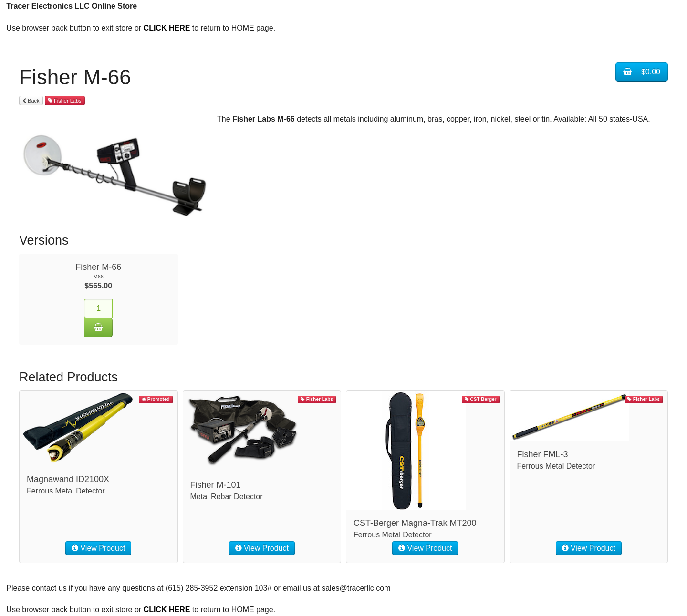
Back (31, 101)
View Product (98, 548)
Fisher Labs (65, 101)
